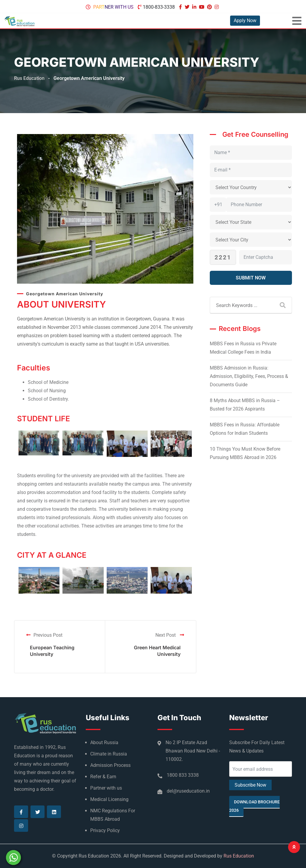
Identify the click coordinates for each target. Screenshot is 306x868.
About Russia (104, 742)
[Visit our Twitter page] (188, 7)
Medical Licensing (109, 799)
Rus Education (239, 856)
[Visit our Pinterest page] (210, 7)
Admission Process (110, 765)
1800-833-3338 (159, 7)
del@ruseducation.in (188, 791)
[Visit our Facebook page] (181, 7)
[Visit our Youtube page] (202, 7)
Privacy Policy (105, 830)
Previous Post (44, 635)
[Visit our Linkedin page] (195, 7)
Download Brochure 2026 (254, 806)
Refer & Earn (103, 777)
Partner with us (113, 7)
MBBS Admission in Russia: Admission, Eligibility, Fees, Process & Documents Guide (249, 376)
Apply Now (245, 20)
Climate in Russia (109, 754)
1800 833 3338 (183, 775)
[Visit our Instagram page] (217, 7)
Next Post (170, 635)
